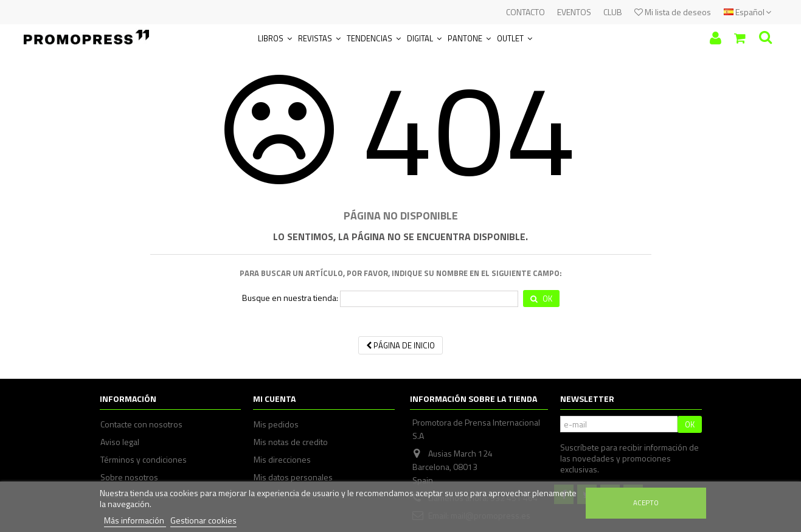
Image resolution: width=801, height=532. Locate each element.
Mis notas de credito (291, 442)
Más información (135, 520)
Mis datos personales (293, 477)
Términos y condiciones (144, 460)
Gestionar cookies (203, 520)
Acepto (646, 503)
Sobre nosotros (129, 477)
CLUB (613, 12)
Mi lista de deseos (673, 12)
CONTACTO (525, 12)
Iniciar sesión (716, 38)
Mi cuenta (274, 399)
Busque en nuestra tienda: (290, 298)
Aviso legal (120, 442)
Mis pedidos (276, 424)
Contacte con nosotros (141, 424)
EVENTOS (574, 12)
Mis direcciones (282, 460)
